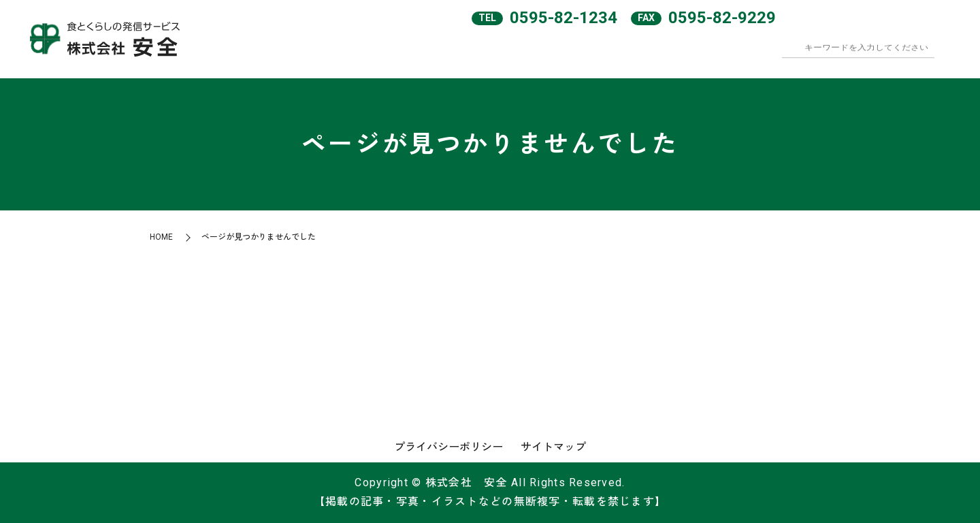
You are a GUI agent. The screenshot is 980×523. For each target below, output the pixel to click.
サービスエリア (615, 53)
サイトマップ (553, 447)
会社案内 (549, 53)
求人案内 (832, 53)
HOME (490, 53)
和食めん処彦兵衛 (685, 53)
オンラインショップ (903, 53)
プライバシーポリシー (448, 447)
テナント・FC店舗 (762, 53)
